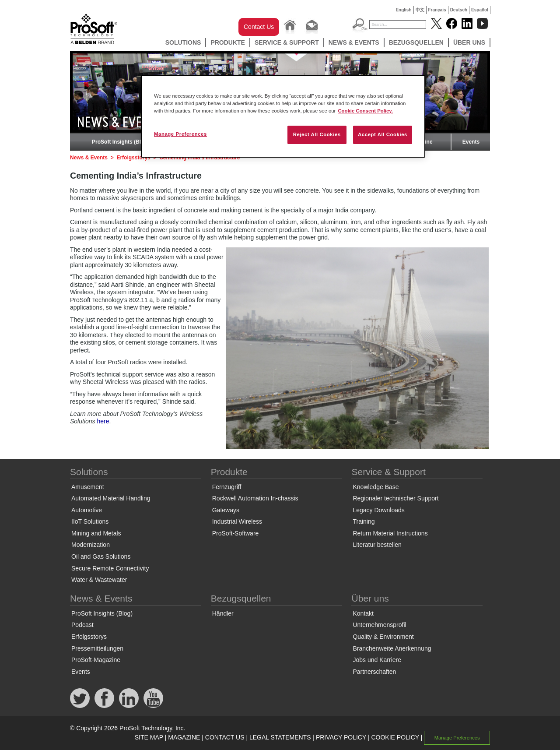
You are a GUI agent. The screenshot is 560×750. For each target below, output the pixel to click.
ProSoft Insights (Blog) (121, 142)
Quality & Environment (383, 637)
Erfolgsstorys (133, 158)
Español (480, 10)
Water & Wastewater (99, 580)
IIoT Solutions (90, 521)
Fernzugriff (227, 487)
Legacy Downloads (378, 510)
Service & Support (287, 42)
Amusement (88, 487)
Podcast (82, 625)
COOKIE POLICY (395, 737)
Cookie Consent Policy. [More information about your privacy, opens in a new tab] (365, 111)
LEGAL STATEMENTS (280, 737)
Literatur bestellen (377, 545)
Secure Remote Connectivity (110, 568)
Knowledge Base (376, 487)
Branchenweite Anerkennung (392, 648)
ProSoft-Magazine (96, 660)
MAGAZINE (184, 737)
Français (437, 10)
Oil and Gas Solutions (101, 556)
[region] (283, 116)
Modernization (91, 545)
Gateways (226, 510)
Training (364, 521)
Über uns (469, 42)
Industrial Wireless (237, 521)
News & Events (354, 42)
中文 (420, 10)
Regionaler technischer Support (395, 498)
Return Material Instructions (390, 533)
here (103, 421)
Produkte (228, 42)
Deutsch (459, 10)
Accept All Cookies (383, 134)
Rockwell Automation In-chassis (255, 498)
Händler (223, 613)
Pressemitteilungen (97, 648)
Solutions (183, 42)
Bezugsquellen (416, 42)
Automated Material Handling (111, 498)
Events (471, 142)
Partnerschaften (374, 672)
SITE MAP (149, 737)
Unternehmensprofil (379, 625)
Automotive (87, 510)
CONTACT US (225, 737)
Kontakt (363, 613)
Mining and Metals (96, 533)
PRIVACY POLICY (341, 737)
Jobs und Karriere (377, 660)
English (403, 10)
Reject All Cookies (317, 134)
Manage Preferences (457, 738)
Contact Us (259, 27)
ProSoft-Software (236, 533)
